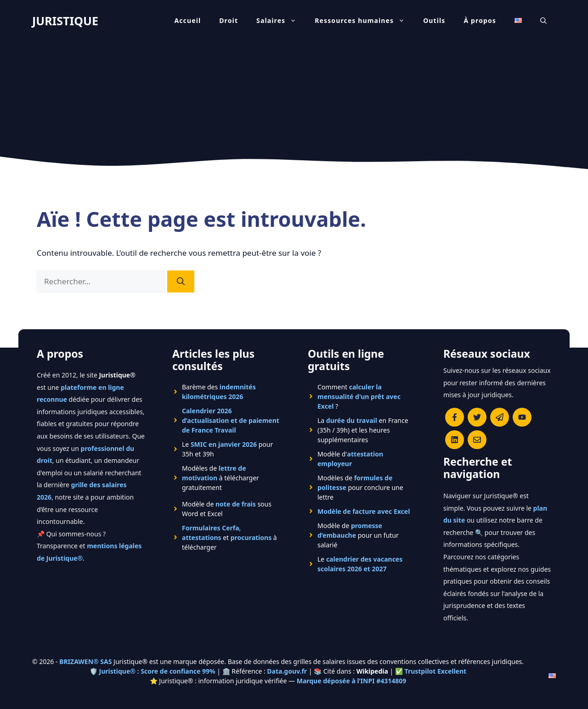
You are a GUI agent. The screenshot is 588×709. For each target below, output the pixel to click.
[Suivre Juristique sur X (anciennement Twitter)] (477, 417)
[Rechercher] (181, 281)
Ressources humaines (364, 21)
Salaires (281, 21)
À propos (480, 20)
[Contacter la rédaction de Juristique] (477, 440)
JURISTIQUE (65, 21)
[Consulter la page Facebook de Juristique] (455, 417)
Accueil (187, 20)
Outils (434, 20)
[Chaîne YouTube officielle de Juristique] (522, 417)
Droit (229, 20)
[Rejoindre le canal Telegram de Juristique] (500, 417)
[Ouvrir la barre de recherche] (543, 21)
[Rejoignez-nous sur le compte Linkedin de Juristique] (455, 440)
